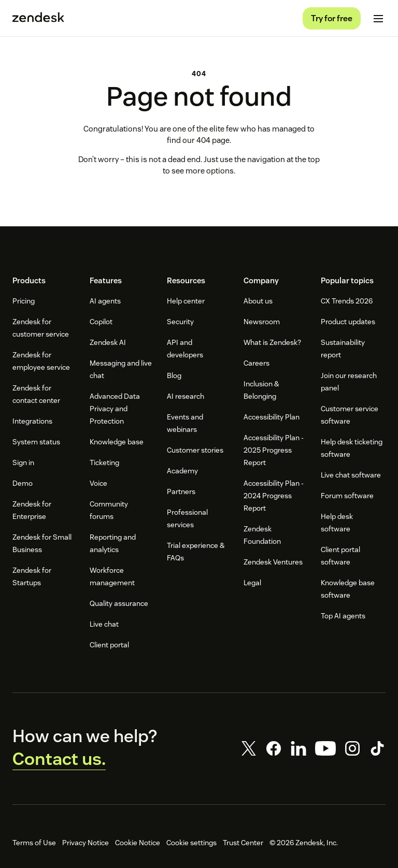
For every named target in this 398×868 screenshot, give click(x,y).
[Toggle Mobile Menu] (378, 19)
